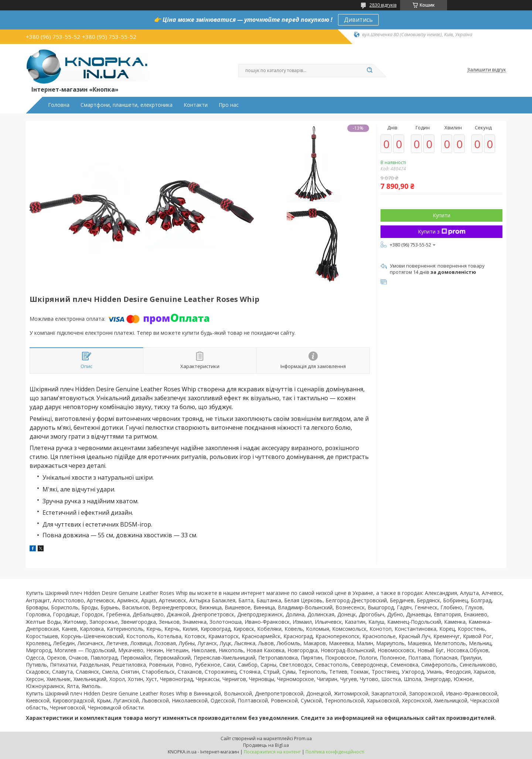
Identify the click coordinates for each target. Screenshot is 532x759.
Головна (59, 105)
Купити (441, 215)
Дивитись (358, 20)
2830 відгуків (383, 5)
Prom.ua (303, 738)
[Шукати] (369, 71)
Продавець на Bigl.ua (266, 745)
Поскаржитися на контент (272, 752)
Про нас (229, 105)
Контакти (196, 105)
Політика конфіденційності (335, 752)
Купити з (442, 232)
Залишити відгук (487, 70)
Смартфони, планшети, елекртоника (127, 105)
